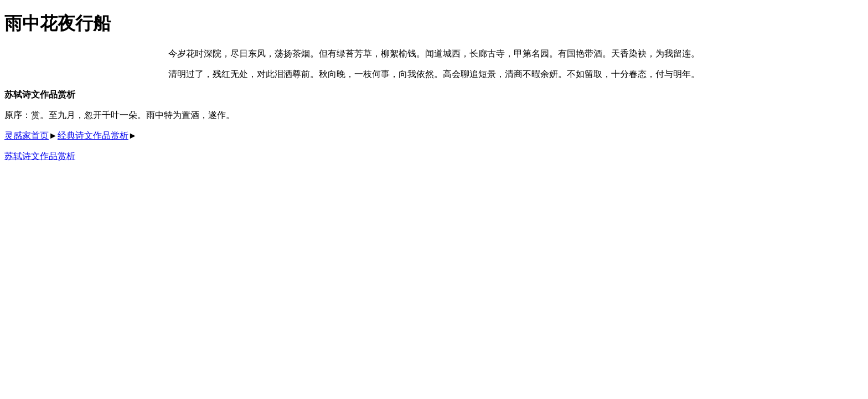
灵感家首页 (27, 135)
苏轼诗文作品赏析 (40, 156)
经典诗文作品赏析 (93, 135)
